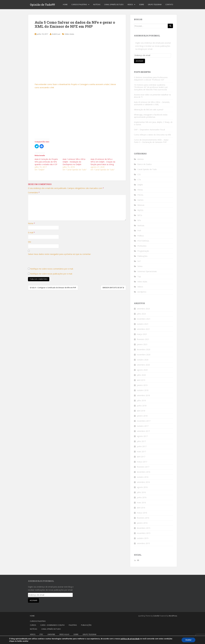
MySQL (140, 210)
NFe (139, 220)
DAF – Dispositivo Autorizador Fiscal (149, 130)
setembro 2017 (143, 431)
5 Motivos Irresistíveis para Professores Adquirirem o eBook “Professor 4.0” (151, 79)
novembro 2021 (144, 319)
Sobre (142, 5)
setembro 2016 (143, 482)
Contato (169, 5)
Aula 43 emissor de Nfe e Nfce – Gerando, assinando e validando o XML (152, 103)
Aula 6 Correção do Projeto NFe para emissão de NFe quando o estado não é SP (46, 162)
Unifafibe (51, 634)
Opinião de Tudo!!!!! (42, 5)
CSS (139, 174)
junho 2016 (142, 497)
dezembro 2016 (144, 472)
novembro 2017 (144, 421)
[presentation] (48, 262)
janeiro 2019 (142, 385)
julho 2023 (141, 314)
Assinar (139, 61)
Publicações (142, 256)
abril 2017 (141, 457)
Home (65, 5)
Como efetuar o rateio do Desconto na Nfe (153, 135)
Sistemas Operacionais (147, 271)
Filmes (140, 190)
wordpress (142, 292)
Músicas (141, 205)
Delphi (140, 185)
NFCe (140, 215)
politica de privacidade (130, 639)
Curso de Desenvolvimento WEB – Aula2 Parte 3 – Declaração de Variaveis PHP (151, 141)
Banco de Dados (145, 164)
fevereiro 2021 (143, 339)
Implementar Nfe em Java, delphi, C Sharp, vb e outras (153, 123)
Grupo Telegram (155, 5)
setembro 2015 (143, 543)
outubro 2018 (143, 390)
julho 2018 (141, 400)
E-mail (31, 233)
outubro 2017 (143, 426)
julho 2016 (141, 492)
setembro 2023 (143, 309)
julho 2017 (141, 441)
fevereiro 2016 (143, 518)
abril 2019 (141, 380)
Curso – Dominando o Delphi (52, 625)
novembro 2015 (144, 533)
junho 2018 (142, 406)
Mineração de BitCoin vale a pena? (149, 110)
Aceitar (188, 640)
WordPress (173, 616)
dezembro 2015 (144, 528)
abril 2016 (141, 508)
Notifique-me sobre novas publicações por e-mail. (51, 274)
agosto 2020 (142, 370)
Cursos (33, 625)
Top (139, 276)
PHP (139, 231)
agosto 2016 (142, 487)
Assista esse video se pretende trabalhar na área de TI (152, 96)
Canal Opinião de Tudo (114, 5)
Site (30, 242)
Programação (143, 251)
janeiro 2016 (142, 523)
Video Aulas (69, 34)
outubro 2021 (143, 324)
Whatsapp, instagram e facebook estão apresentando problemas (151, 116)
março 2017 (142, 462)
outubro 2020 (143, 360)
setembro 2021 (143, 329)
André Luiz (56, 34)
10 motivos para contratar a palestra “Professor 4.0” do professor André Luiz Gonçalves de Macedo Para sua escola (151, 87)
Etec (41, 634)
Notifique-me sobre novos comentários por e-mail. (52, 269)
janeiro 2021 (142, 344)
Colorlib (156, 616)
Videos (130, 5)
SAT (139, 261)
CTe (139, 180)
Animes (141, 159)
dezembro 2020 (144, 349)
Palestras (73, 625)
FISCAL (140, 195)
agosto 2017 (142, 436)
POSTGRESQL (143, 241)
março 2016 (142, 513)
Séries (140, 266)
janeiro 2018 (142, 416)
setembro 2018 (143, 395)
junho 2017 (142, 446)
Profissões (142, 246)
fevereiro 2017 (143, 467)
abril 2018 (141, 411)
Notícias (97, 5)
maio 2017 (141, 452)
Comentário (34, 192)
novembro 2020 (144, 355)
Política (140, 236)
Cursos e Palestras (79, 5)
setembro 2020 (143, 365)
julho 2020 (141, 375)
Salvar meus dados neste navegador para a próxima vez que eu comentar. (59, 254)
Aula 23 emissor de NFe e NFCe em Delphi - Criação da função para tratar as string (103, 162)
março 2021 (142, 334)
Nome (31, 223)
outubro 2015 (143, 538)
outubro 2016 (143, 477)
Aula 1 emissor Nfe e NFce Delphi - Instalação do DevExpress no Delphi (74, 162)
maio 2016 (141, 503)
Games (140, 200)
